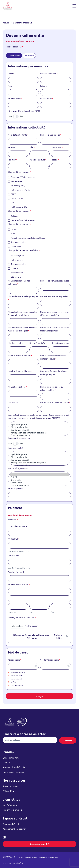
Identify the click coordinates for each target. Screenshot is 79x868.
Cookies (20, 857)
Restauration (15, 181)
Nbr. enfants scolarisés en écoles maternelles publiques (22, 329)
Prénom (44, 86)
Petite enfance (16, 260)
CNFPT (39, 477)
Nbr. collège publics (17, 387)
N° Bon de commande (18, 526)
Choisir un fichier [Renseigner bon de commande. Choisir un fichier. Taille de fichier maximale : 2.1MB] (59, 636)
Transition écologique (39, 435)
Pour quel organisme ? (18, 468)
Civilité (12, 74)
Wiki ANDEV (8, 791)
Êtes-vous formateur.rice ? (20, 438)
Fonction (13, 160)
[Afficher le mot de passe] (36, 666)
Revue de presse (10, 786)
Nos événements (11, 805)
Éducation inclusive (39, 427)
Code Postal (57, 147)
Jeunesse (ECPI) (16, 255)
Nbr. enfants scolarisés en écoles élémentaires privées (55, 313)
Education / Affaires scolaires (21, 177)
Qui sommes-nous (11, 758)
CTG (11, 203)
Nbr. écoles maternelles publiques (23, 298)
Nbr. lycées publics (17, 343)
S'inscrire (68, 740)
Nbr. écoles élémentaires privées (55, 281)
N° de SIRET (14, 539)
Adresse (12, 147)
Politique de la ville (17, 207)
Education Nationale (39, 485)
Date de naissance (49, 74)
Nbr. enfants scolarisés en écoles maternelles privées (55, 329)
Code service (14, 555)
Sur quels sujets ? (16, 448)
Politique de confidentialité (49, 857)
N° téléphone (47, 98)
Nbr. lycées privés (38, 343)
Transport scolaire (17, 242)
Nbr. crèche (14, 402)
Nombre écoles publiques (20, 356)
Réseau (55, 160)
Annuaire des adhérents (14, 767)
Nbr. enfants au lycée (61, 343)
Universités (39, 480)
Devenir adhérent (11, 824)
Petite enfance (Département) (22, 220)
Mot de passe (15, 660)
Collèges (13, 216)
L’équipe (6, 762)
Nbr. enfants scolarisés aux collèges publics (52, 388)
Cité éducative (16, 198)
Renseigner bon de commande (22, 617)
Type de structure (38, 160)
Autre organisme (15, 488)
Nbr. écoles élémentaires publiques (19, 282)
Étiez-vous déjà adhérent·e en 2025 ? (24, 111)
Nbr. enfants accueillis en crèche (55, 402)
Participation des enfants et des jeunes (39, 433)
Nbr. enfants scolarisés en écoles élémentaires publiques (22, 314)
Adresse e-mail (15, 98)
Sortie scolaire (15, 273)
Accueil (6, 23)
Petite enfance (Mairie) (19, 190)
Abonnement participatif (14, 829)
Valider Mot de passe (50, 660)
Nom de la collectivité (18, 135)
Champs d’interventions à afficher (24, 250)
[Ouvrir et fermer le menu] (74, 6)
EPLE (12, 234)
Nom (11, 86)
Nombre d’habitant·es (51, 135)
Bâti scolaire (15, 277)
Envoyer (40, 696)
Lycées (12, 229)
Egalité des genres (39, 424)
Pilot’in (19, 863)
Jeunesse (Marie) (17, 186)
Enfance (13, 268)
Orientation (14, 246)
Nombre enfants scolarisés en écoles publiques (53, 357)
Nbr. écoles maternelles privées (54, 296)
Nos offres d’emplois (12, 810)
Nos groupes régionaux (13, 772)
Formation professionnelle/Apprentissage (27, 238)
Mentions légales (31, 857)
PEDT (12, 194)
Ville (32, 147)
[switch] (16, 116)
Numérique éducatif (39, 430)
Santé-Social (39, 483)
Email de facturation (18, 572)
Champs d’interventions (19, 172)
